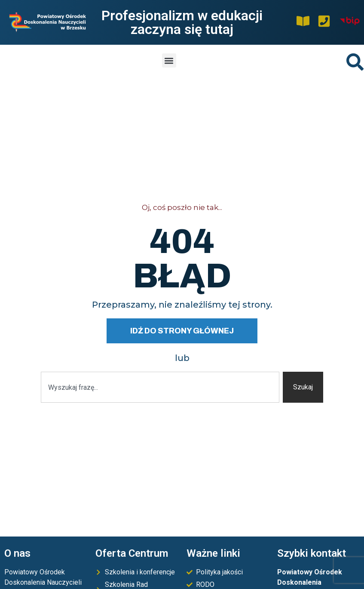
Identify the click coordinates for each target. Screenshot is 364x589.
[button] (169, 60)
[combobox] (160, 387)
